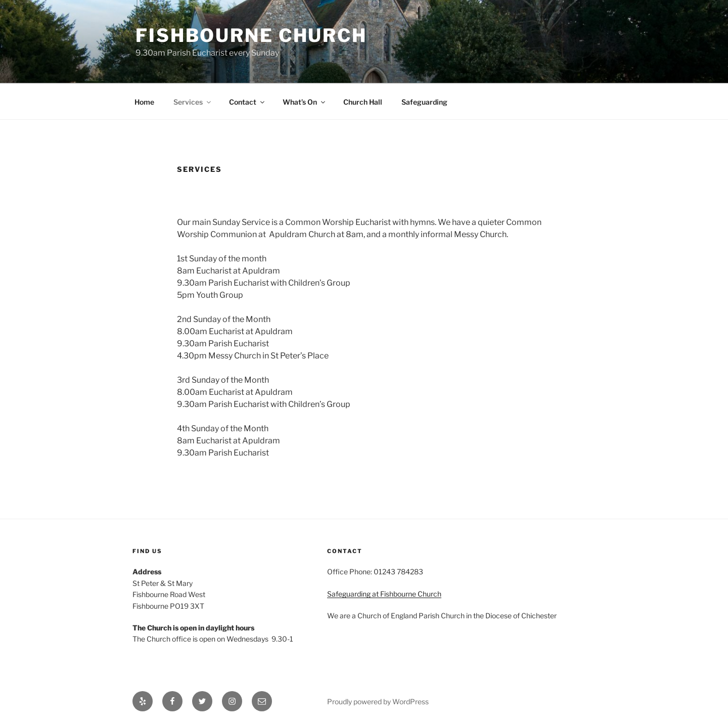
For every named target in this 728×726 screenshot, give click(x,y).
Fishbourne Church (251, 35)
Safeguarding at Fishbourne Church (384, 594)
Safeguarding (424, 102)
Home (144, 102)
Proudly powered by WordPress (378, 701)
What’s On (305, 102)
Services (193, 102)
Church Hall (363, 102)
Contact (247, 102)
